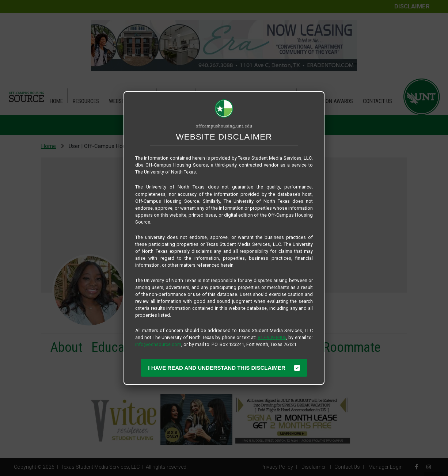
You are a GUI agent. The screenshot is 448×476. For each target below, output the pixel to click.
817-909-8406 (272, 337)
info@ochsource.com (158, 344)
